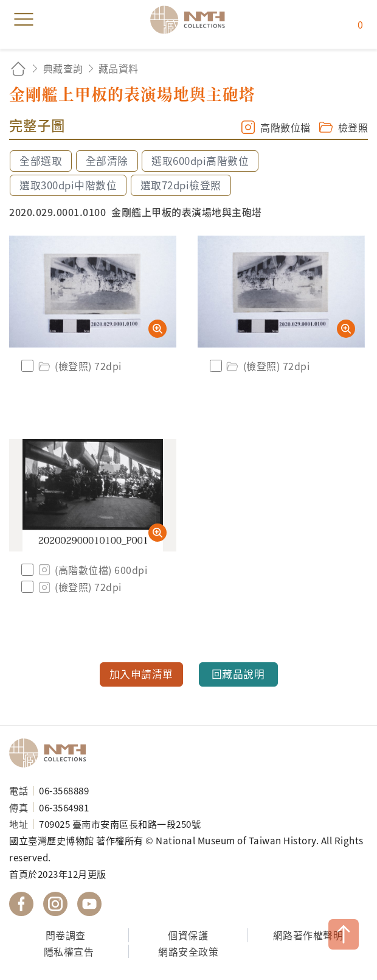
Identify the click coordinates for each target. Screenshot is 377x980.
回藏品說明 (238, 674)
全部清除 (107, 161)
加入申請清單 (141, 674)
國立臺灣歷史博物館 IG (55, 904)
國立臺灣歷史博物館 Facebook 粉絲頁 (21, 904)
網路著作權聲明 (308, 935)
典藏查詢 (63, 68)
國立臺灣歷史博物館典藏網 (192, 19)
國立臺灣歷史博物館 (52, 753)
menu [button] (24, 19)
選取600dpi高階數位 (200, 161)
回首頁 (18, 68)
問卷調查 (66, 935)
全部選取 (41, 161)
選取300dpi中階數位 (68, 185)
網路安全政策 (188, 951)
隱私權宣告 (69, 951)
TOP (344, 934)
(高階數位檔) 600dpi (92, 570)
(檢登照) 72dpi (79, 366)
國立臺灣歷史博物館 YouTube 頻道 (89, 904)
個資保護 (188, 935)
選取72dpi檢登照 (181, 185)
